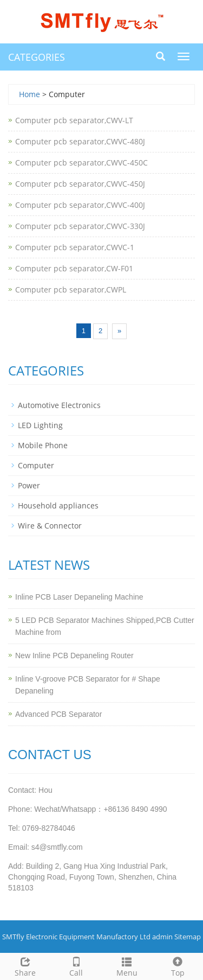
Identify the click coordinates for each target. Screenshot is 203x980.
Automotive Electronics (59, 405)
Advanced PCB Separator (58, 714)
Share (25, 966)
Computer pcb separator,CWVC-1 (75, 247)
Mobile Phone (43, 445)
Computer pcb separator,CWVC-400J (80, 205)
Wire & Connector (50, 526)
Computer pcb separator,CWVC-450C (81, 163)
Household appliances (58, 505)
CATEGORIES (37, 57)
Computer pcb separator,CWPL (71, 289)
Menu (127, 966)
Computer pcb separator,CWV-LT (74, 120)
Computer (36, 465)
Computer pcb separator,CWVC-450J (80, 184)
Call (76, 966)
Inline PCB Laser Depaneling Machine (79, 597)
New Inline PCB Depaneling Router (74, 656)
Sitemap (188, 937)
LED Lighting (40, 425)
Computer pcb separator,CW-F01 (74, 268)
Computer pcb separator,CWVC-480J (80, 141)
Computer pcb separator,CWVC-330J (80, 226)
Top (178, 966)
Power (29, 485)
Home (30, 94)
